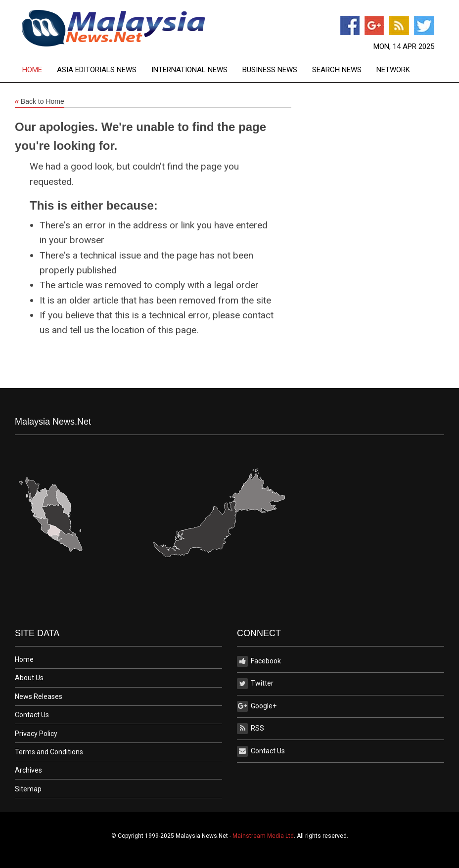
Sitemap (28, 789)
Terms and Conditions (49, 752)
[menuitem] (40, 70)
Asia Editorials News (97, 70)
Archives (28, 770)
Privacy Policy (36, 734)
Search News (337, 70)
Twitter (255, 684)
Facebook (259, 661)
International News (189, 70)
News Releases (39, 696)
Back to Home (40, 102)
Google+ (257, 706)
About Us (29, 678)
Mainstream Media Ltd (263, 836)
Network (393, 70)
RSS (251, 729)
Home (32, 70)
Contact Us (32, 715)
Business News (270, 70)
